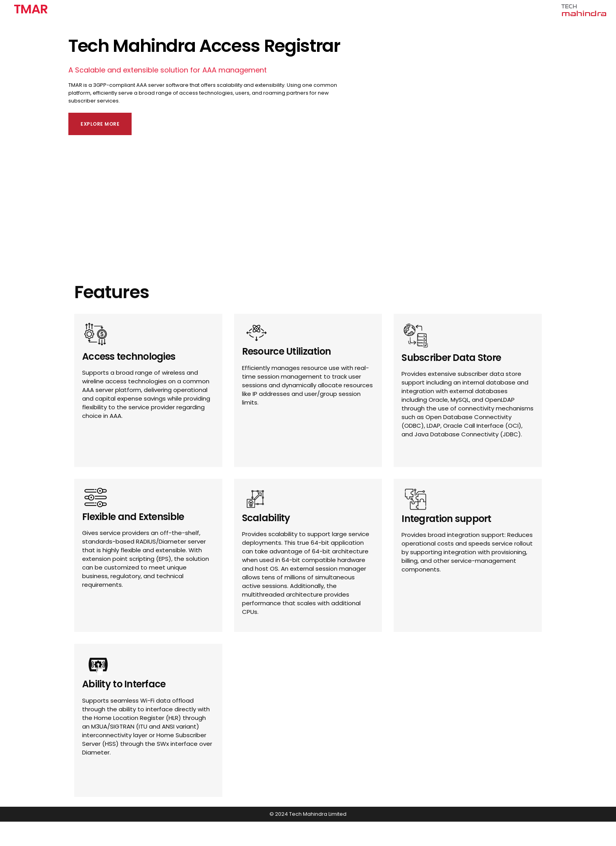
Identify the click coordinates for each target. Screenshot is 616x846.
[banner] (308, 80)
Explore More (100, 124)
